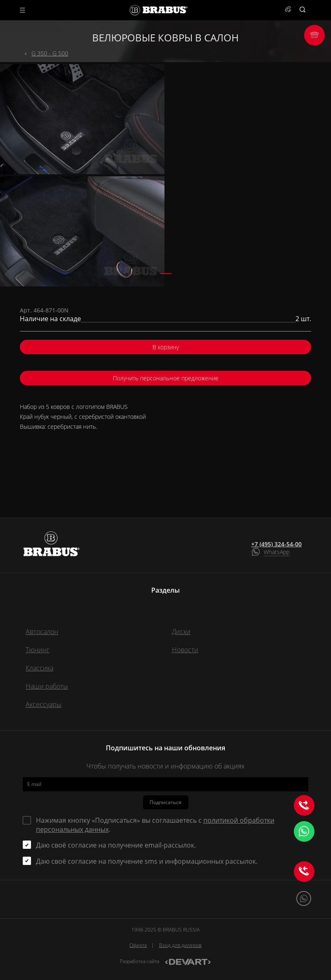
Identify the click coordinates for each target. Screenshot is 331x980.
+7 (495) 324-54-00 (276, 544)
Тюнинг (38, 650)
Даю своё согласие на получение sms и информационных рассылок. (147, 861)
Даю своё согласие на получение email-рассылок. (116, 845)
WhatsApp (277, 552)
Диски (181, 632)
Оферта (138, 945)
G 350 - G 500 (50, 53)
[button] (166, 274)
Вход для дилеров (180, 945)
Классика (39, 668)
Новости (185, 650)
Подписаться (165, 802)
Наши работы (47, 686)
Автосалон (42, 632)
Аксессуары (44, 704)
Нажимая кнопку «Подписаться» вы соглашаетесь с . (155, 825)
